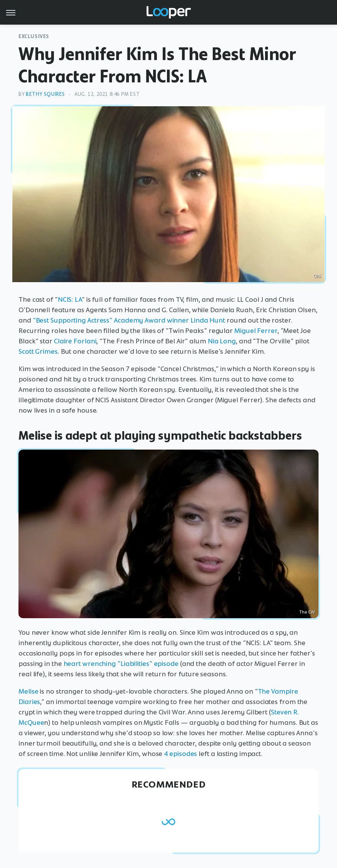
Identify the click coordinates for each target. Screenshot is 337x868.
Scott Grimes (38, 351)
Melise (28, 691)
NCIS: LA (70, 299)
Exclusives (34, 36)
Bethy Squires (45, 94)
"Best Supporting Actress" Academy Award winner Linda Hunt (129, 320)
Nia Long (222, 341)
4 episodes (180, 754)
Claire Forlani (75, 341)
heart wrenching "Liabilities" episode (121, 664)
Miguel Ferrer (256, 331)
